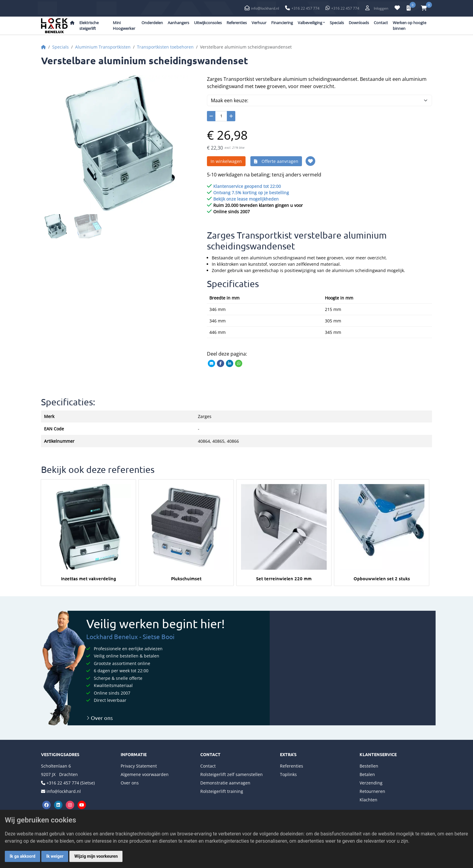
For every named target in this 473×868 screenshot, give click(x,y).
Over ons (100, 718)
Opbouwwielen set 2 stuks (382, 578)
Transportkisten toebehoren (165, 47)
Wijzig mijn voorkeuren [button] (96, 856)
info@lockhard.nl (265, 8)
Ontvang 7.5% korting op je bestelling (251, 193)
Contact (381, 23)
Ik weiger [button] (55, 856)
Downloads (359, 23)
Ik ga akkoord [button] (22, 856)
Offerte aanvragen (276, 161)
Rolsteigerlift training (222, 791)
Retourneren (372, 791)
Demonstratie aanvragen (225, 783)
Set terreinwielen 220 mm (284, 578)
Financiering (282, 23)
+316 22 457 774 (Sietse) (71, 783)
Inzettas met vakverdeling (89, 578)
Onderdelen (152, 23)
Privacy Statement (139, 766)
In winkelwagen (226, 161)
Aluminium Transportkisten (103, 47)
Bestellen (369, 766)
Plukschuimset (186, 578)
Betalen (367, 774)
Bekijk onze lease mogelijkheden (246, 199)
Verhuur (259, 23)
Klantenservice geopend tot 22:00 (247, 186)
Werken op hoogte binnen (410, 26)
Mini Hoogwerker (124, 26)
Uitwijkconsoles (208, 23)
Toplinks (288, 774)
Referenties (237, 23)
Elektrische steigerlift (89, 26)
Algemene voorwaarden (145, 774)
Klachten (368, 800)
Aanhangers (178, 23)
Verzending (371, 783)
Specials (337, 23)
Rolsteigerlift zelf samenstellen (232, 774)
